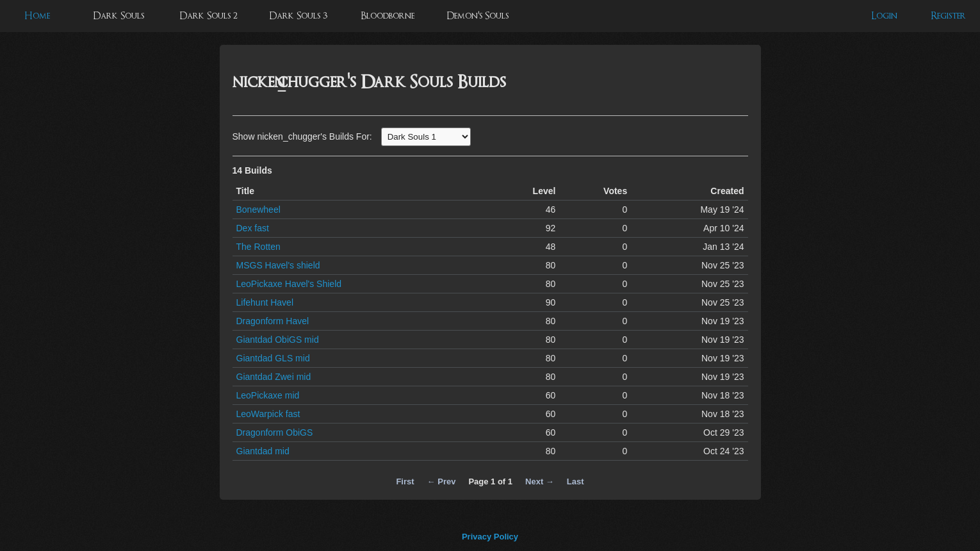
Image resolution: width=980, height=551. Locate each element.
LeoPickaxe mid (268, 395)
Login (884, 16)
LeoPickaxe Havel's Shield (289, 284)
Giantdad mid (263, 451)
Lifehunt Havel (265, 302)
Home (37, 16)
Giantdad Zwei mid (274, 377)
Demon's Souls (478, 16)
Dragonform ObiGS (275, 432)
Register (948, 16)
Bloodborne (388, 16)
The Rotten (258, 247)
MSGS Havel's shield (278, 265)
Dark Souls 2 (208, 16)
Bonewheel (258, 210)
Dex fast (253, 228)
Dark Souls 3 (298, 16)
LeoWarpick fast (268, 414)
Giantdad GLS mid (273, 358)
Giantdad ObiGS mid (278, 340)
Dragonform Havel (273, 321)
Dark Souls (118, 16)
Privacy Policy (490, 537)
